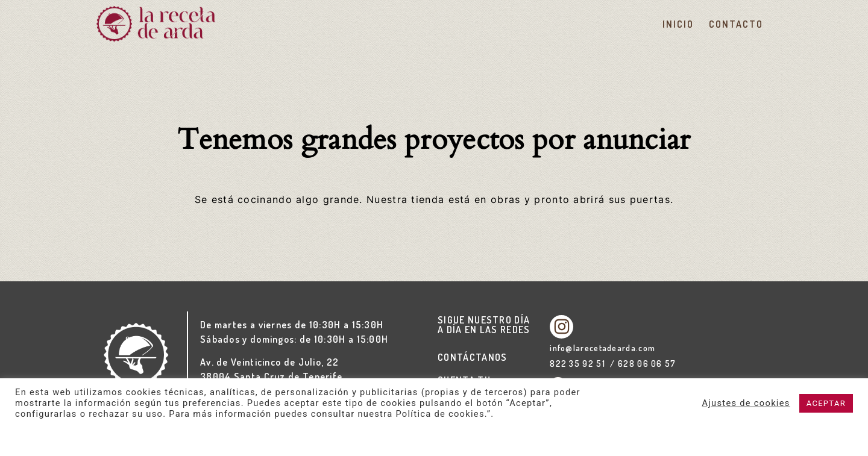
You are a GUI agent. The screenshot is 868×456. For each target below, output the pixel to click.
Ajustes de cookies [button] (746, 403)
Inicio (678, 24)
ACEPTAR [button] (826, 403)
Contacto (736, 24)
